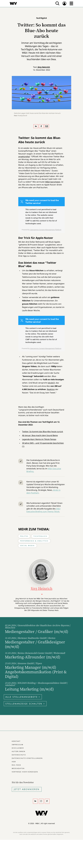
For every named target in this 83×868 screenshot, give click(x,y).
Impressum (18, 745)
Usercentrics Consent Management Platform (46, 230)
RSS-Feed (16, 765)
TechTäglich (40, 536)
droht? (51, 383)
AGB (14, 762)
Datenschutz (19, 755)
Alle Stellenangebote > (23, 697)
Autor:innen (19, 751)
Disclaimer (18, 748)
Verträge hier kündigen (25, 772)
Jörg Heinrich (44, 67)
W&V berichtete (53, 182)
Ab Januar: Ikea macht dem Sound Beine (40, 435)
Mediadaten (18, 768)
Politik (24, 536)
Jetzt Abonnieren (27, 789)
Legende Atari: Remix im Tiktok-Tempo (39, 439)
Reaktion (51, 389)
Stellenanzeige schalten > (25, 704)
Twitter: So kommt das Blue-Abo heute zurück (43, 432)
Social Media (27, 546)
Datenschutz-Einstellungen (27, 758)
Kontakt (16, 741)
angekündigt (24, 157)
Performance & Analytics (34, 541)
